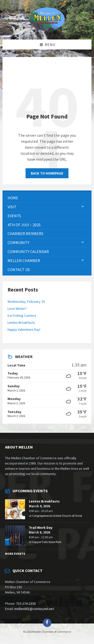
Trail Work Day (41, 527)
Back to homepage (47, 173)
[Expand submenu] (83, 207)
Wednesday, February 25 (26, 301)
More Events (15, 554)
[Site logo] (47, 30)
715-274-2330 (26, 603)
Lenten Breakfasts (21, 322)
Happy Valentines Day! (24, 329)
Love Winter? (17, 308)
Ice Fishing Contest (22, 315)
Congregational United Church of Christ (57, 516)
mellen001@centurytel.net (34, 609)
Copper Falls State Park (47, 542)
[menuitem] (47, 198)
